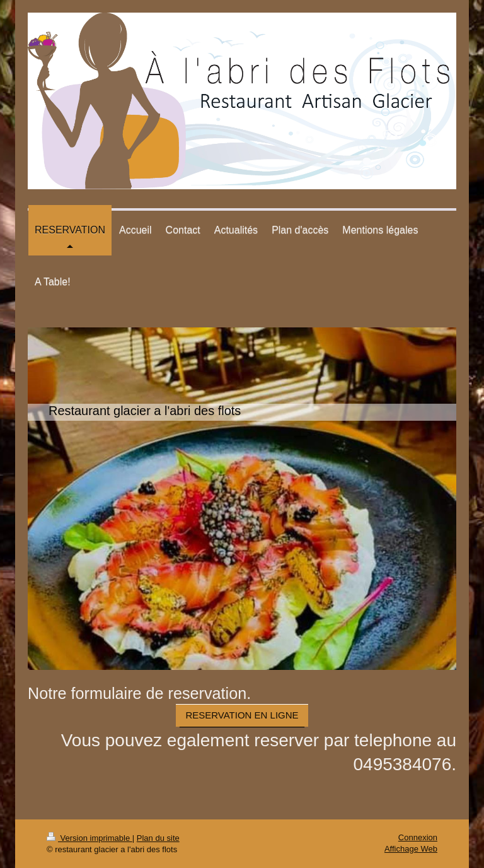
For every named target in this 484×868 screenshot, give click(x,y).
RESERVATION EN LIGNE (242, 715)
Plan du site (158, 838)
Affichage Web (411, 849)
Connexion (418, 837)
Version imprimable (89, 838)
